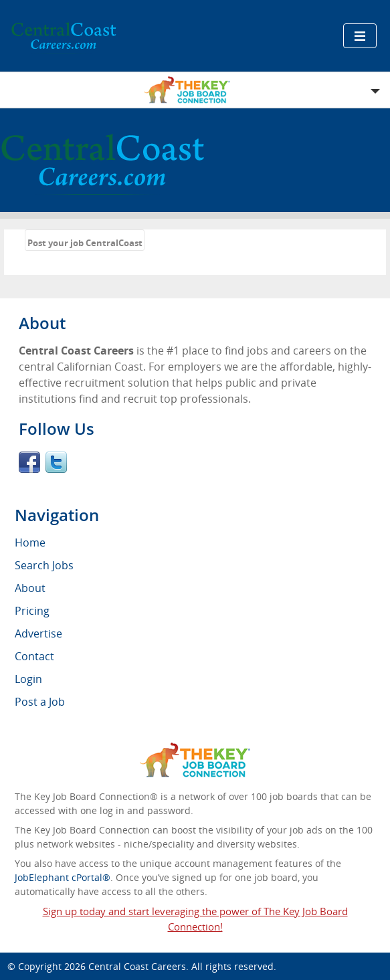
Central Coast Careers (137, 966)
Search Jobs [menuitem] (44, 565)
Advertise (38, 633)
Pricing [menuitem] (32, 611)
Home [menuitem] (30, 543)
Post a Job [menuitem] (40, 702)
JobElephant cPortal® (63, 877)
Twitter (56, 462)
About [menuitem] (30, 588)
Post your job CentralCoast (85, 243)
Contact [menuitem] (34, 656)
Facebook (29, 462)
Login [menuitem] (28, 679)
